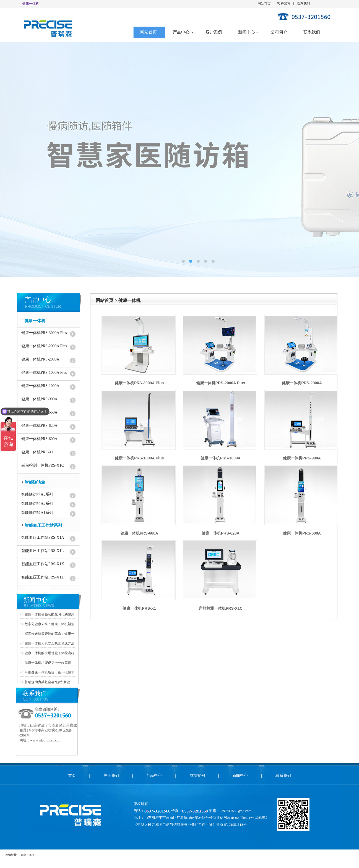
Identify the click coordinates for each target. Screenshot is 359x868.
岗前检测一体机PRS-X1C (43, 465)
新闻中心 (246, 32)
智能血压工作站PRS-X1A (43, 537)
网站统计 (262, 818)
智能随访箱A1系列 (37, 513)
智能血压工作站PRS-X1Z (42, 577)
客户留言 (284, 4)
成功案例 (197, 775)
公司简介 (279, 32)
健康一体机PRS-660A (139, 533)
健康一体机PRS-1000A (40, 386)
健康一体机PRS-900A (39, 399)
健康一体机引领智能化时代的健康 (50, 614)
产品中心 (181, 32)
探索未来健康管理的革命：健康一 (50, 634)
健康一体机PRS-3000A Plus (44, 333)
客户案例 (214, 32)
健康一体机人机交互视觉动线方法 (50, 643)
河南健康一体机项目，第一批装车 (50, 672)
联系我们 (303, 4)
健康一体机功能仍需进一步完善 (48, 663)
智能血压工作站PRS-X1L (42, 551)
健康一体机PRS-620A (39, 426)
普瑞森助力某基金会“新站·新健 (47, 682)
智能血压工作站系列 (43, 525)
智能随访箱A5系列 (37, 494)
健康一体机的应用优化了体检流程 (50, 653)
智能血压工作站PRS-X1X (43, 564)
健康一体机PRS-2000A (40, 359)
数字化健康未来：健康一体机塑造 (50, 624)
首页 (72, 775)
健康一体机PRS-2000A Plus (44, 346)
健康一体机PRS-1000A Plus (44, 373)
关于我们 (111, 775)
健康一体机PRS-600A (39, 439)
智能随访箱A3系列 (37, 503)
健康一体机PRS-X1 (37, 452)
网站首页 (264, 4)
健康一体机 (35, 321)
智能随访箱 (35, 482)
